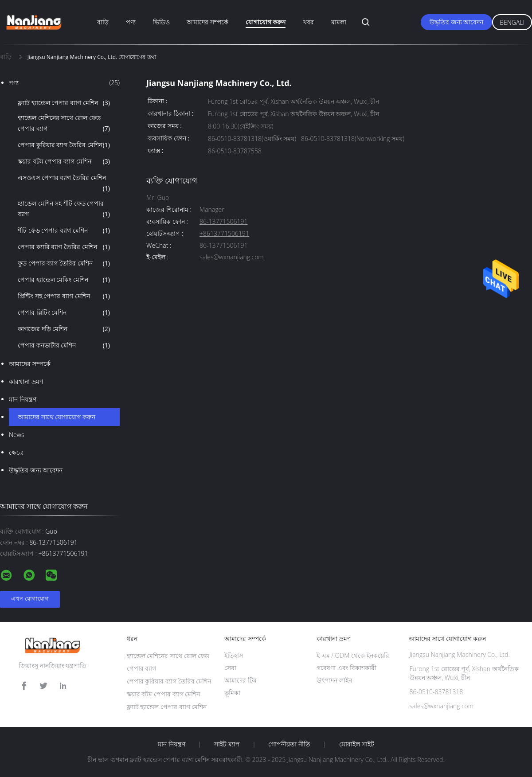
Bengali (512, 22)
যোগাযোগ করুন (266, 22)
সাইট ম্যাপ (227, 744)
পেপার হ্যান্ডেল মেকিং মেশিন (64, 280)
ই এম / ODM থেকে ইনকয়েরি (353, 655)
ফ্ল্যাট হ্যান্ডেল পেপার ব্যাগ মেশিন (64, 103)
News (16, 435)
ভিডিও (161, 22)
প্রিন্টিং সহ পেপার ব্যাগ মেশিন (64, 296)
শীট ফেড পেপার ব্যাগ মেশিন (64, 230)
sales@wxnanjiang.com (232, 257)
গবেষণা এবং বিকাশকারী (346, 668)
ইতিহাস (234, 655)
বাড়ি (103, 22)
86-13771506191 (223, 222)
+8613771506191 (224, 234)
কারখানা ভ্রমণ (26, 381)
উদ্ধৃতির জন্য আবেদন (456, 22)
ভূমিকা (232, 693)
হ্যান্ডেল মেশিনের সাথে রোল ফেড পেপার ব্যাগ (64, 124)
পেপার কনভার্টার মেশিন (64, 345)
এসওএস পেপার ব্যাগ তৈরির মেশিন (64, 184)
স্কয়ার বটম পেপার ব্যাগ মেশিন (64, 161)
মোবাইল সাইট (357, 744)
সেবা (230, 668)
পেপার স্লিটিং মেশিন (64, 312)
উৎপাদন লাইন (334, 680)
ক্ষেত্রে (16, 452)
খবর (308, 22)
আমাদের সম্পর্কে (207, 22)
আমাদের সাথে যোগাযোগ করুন (57, 417)
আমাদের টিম (241, 680)
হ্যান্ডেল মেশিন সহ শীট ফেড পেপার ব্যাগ (64, 209)
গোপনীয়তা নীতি (289, 744)
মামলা (339, 22)
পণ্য (131, 22)
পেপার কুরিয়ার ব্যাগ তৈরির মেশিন (64, 145)
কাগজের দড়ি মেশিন (64, 329)
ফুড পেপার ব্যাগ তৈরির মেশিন (64, 263)
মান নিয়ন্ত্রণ (23, 399)
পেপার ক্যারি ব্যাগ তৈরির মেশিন (64, 247)
